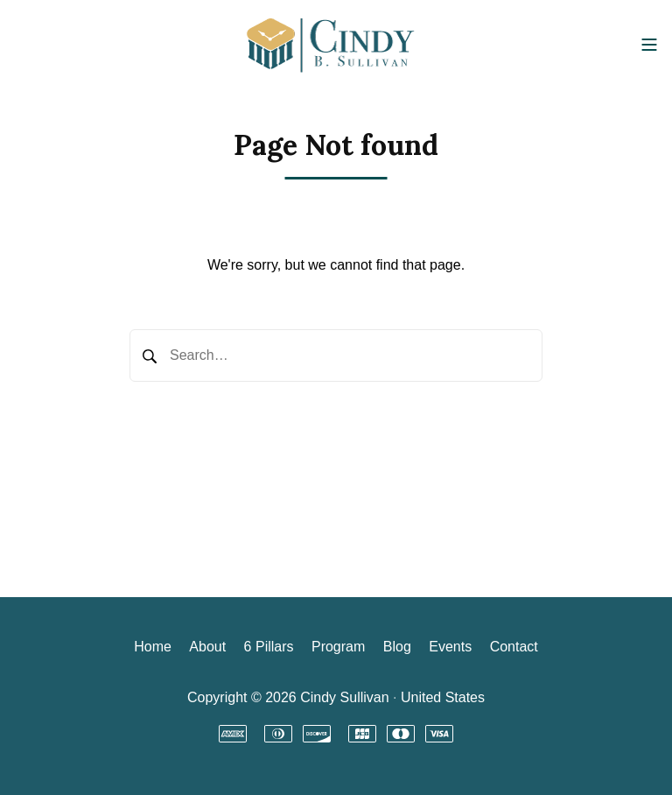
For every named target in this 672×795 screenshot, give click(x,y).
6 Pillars (269, 647)
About (207, 647)
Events (450, 647)
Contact (514, 647)
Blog (397, 647)
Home (153, 647)
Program (338, 647)
